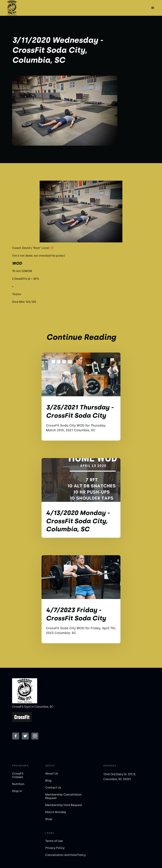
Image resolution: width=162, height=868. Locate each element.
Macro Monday (56, 812)
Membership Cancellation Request (63, 796)
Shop (49, 819)
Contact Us (53, 788)
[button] (153, 8)
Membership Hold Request (64, 805)
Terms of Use (54, 841)
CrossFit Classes (18, 775)
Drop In (17, 791)
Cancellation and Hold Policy (65, 855)
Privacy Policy (55, 848)
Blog (48, 781)
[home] (12, 8)
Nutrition (18, 784)
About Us (52, 774)
